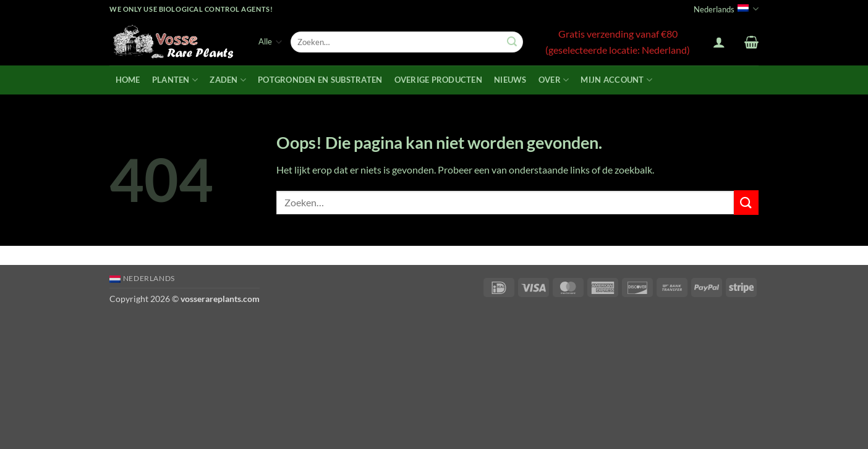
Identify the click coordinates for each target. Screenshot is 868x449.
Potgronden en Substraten (320, 80)
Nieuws (510, 80)
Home (128, 80)
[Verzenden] (512, 42)
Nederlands (726, 9)
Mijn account (616, 80)
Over (554, 80)
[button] (719, 42)
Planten (175, 80)
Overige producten (438, 80)
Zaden (228, 80)
